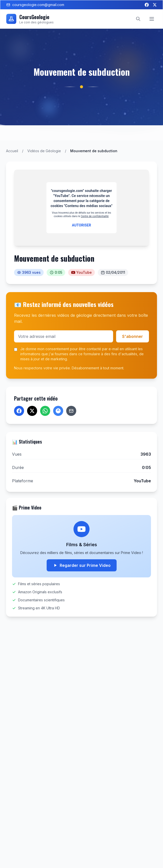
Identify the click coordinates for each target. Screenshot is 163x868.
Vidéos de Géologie (44, 151)
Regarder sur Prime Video (82, 565)
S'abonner (133, 336)
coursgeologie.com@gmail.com (35, 5)
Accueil (12, 151)
